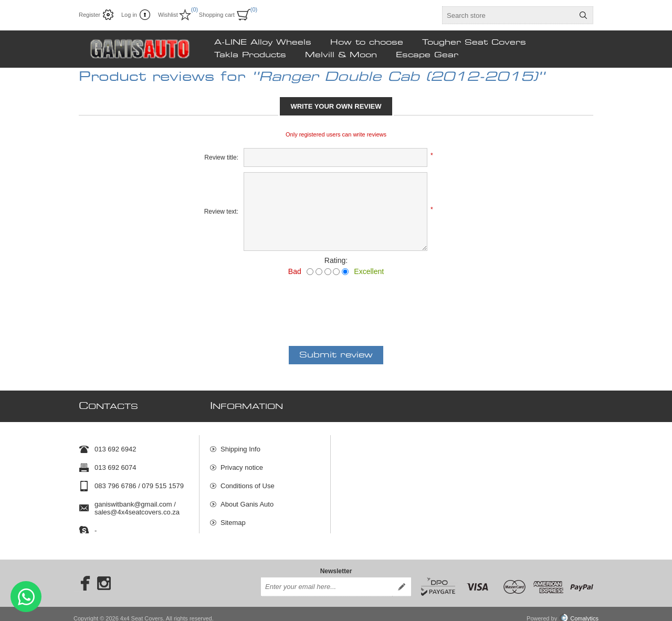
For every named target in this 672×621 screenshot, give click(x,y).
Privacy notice (242, 463)
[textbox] (508, 15)
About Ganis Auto (247, 499)
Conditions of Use (248, 481)
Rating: (336, 260)
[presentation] (336, 304)
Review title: (221, 157)
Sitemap (233, 518)
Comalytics (579, 609)
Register (90, 15)
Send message (26, 597)
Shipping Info (240, 444)
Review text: (221, 212)
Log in (129, 15)
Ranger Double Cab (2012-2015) (398, 77)
